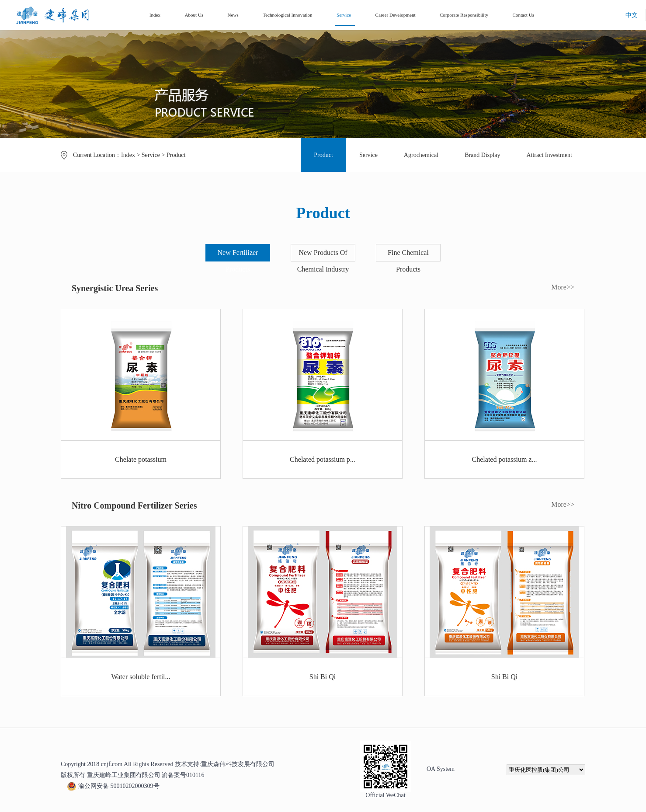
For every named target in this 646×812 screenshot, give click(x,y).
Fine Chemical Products (408, 261)
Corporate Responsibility (464, 15)
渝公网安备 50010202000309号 (113, 786)
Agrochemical (421, 155)
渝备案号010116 (183, 775)
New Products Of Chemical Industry (323, 261)
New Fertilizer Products (238, 261)
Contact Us (523, 15)
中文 (632, 15)
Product (176, 155)
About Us (194, 15)
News (233, 15)
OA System (441, 769)
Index (155, 15)
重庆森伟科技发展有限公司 (238, 764)
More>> (563, 287)
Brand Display (482, 155)
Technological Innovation (287, 15)
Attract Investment (549, 155)
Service (344, 15)
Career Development (396, 15)
